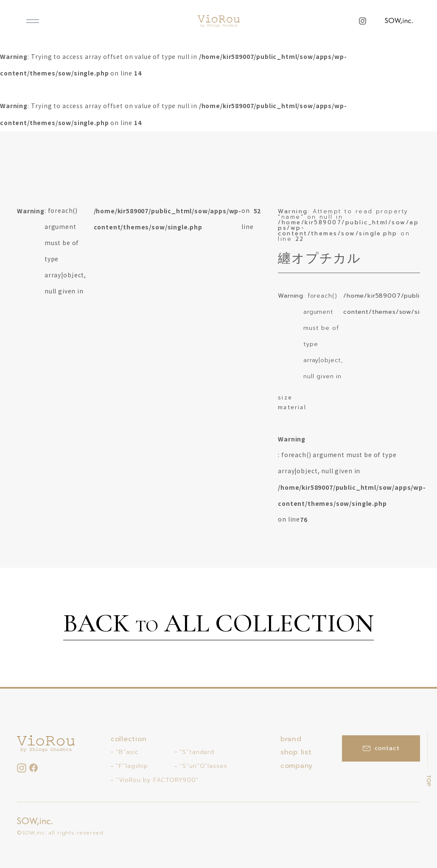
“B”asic (127, 752)
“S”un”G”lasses (203, 766)
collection (129, 739)
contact (381, 748)
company (297, 766)
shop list (296, 752)
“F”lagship (132, 766)
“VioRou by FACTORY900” (157, 780)
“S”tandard (197, 752)
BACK (218, 625)
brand (291, 739)
